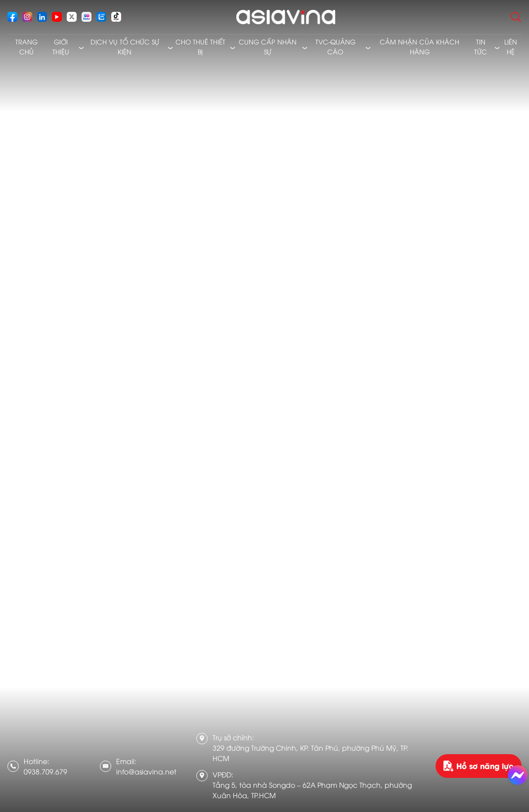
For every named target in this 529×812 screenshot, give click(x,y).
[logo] (286, 17)
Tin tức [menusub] (481, 46)
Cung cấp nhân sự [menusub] (268, 46)
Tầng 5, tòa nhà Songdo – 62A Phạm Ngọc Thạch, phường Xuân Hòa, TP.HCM (312, 790)
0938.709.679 (45, 771)
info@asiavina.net (146, 771)
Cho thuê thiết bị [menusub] (200, 46)
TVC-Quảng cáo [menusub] (335, 46)
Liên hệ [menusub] (511, 46)
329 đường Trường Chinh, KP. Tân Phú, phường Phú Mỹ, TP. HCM (310, 753)
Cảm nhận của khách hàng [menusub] (419, 46)
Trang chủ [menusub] (26, 46)
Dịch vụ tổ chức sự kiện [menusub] (125, 46)
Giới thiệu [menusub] (61, 46)
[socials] (12, 17)
